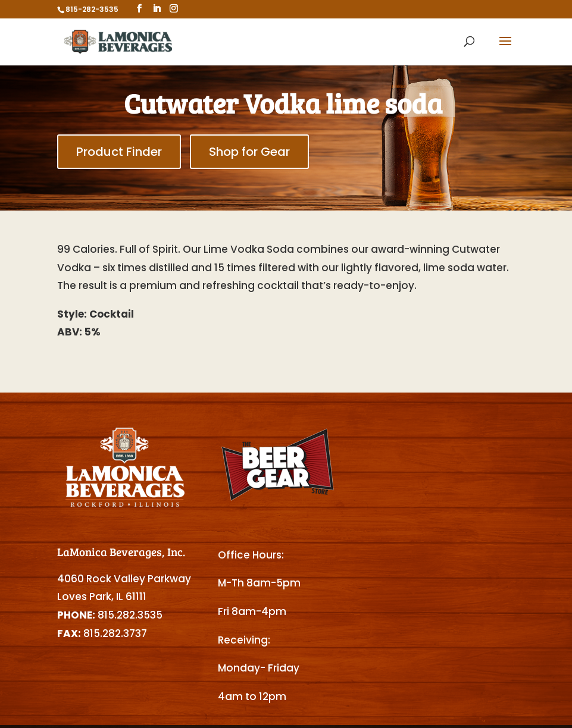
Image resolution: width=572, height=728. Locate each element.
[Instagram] (174, 9)
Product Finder (119, 152)
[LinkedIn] (157, 9)
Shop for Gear (249, 152)
